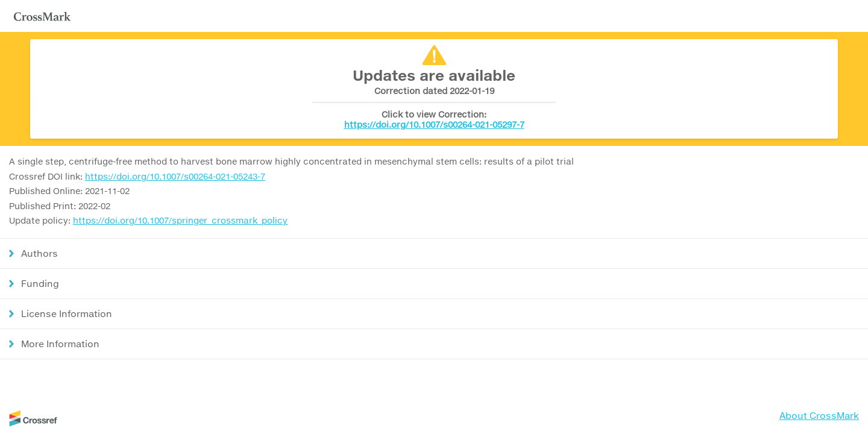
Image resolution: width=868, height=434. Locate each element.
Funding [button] (40, 283)
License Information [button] (67, 313)
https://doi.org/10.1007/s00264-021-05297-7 (434, 124)
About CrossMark (819, 415)
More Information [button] (60, 344)
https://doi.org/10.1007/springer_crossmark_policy (180, 220)
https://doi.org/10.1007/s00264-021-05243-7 (175, 176)
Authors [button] (39, 253)
